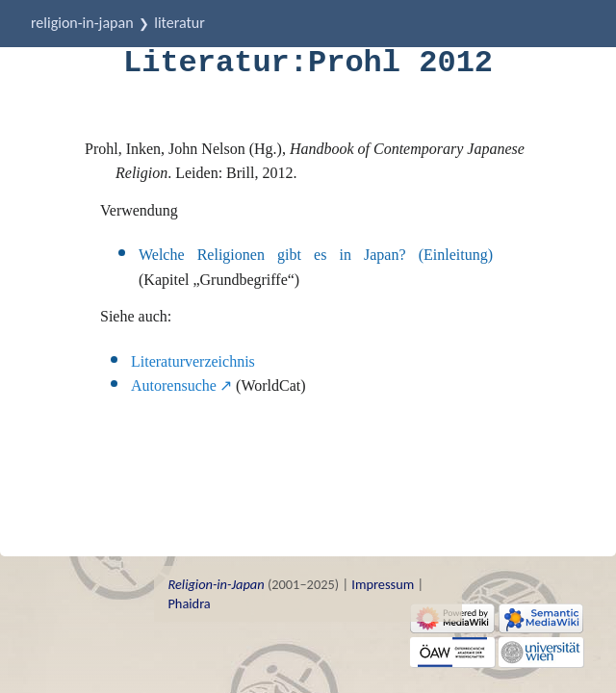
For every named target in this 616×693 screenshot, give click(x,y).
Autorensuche (174, 385)
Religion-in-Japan (82, 23)
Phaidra (189, 603)
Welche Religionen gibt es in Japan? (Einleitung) (316, 255)
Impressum (383, 584)
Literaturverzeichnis (193, 361)
